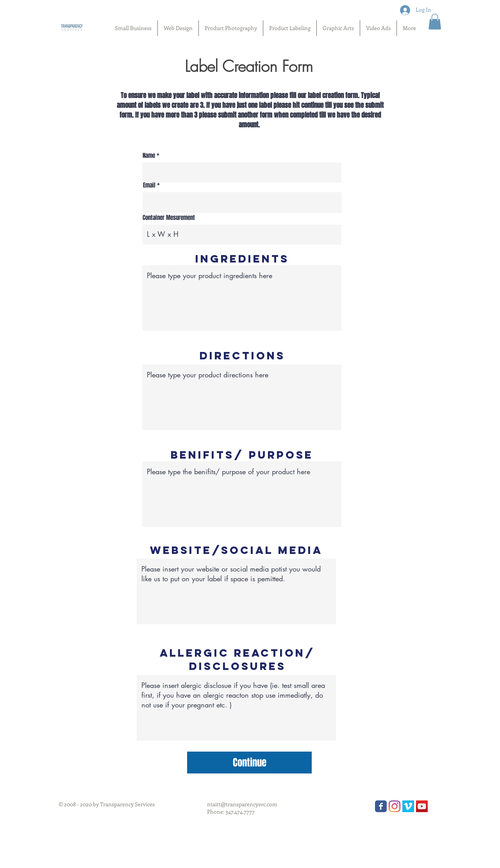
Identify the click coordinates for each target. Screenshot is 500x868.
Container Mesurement (169, 218)
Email (149, 185)
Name (150, 156)
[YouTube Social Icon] (422, 806)
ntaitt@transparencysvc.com (242, 804)
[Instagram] (395, 806)
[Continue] (249, 763)
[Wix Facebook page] (381, 806)
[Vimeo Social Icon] (408, 806)
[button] (435, 22)
